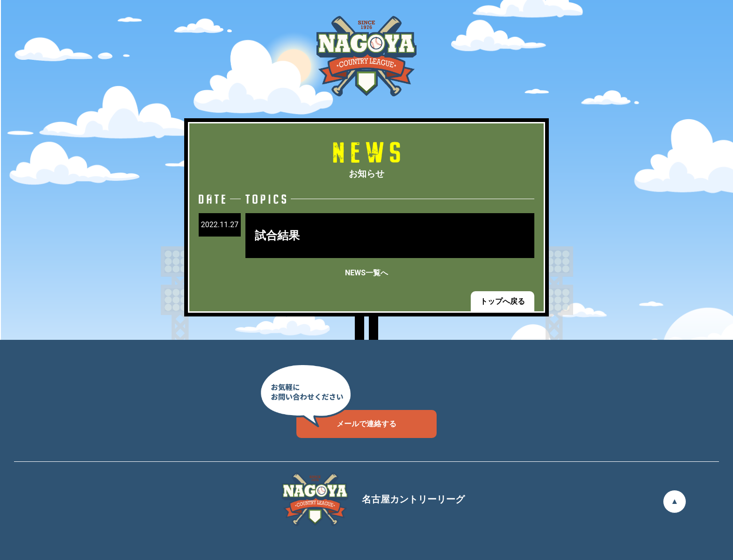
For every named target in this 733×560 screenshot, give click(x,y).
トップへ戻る (503, 301)
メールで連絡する (346, 419)
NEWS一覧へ (366, 273)
